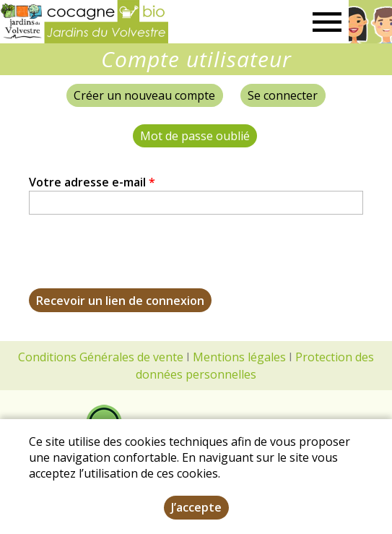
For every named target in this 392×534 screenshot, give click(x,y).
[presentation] (139, 260)
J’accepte (196, 507)
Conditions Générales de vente (101, 357)
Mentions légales (239, 357)
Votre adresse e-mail (92, 182)
